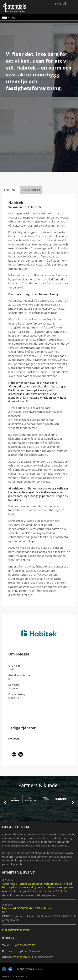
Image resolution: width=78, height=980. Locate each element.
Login (59, 4)
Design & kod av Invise (15, 976)
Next (73, 802)
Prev (5, 802)
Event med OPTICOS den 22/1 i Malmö (27, 908)
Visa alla (35, 951)
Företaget (11, 190)
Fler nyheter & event (16, 929)
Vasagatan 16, (22, 957)
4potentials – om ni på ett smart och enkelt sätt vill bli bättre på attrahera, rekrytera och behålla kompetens (38, 885)
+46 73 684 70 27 (25, 945)
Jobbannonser (31, 190)
